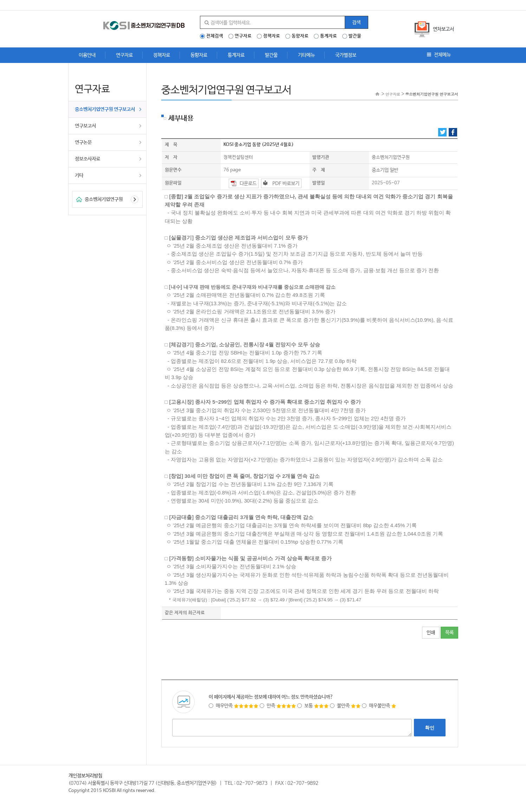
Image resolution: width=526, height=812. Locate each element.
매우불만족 (379, 706)
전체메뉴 (439, 55)
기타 (79, 175)
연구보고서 (85, 126)
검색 (356, 23)
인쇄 (431, 633)
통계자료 (329, 36)
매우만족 (234, 706)
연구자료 (243, 36)
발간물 (355, 36)
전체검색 (215, 36)
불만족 (345, 706)
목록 (449, 633)
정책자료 (272, 36)
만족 (278, 706)
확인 (430, 728)
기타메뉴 (306, 55)
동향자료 (300, 36)
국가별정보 (346, 55)
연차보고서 (443, 29)
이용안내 (87, 55)
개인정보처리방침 (85, 776)
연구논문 (83, 142)
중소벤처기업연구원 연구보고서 (105, 109)
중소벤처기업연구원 (104, 199)
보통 (313, 706)
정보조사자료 (87, 159)
